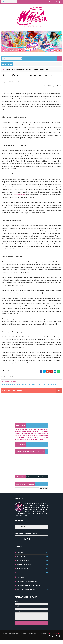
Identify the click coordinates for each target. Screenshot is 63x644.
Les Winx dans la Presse (13, 69)
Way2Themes (33, 637)
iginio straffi (21, 577)
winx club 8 (20, 582)
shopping (20, 557)
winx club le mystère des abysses (27, 586)
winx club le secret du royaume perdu (28, 590)
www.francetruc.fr (20, 199)
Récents (21, 481)
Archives (42, 481)
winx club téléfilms (23, 565)
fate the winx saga (22, 573)
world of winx (21, 561)
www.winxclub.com (55, 637)
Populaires (31, 481)
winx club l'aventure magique (26, 594)
